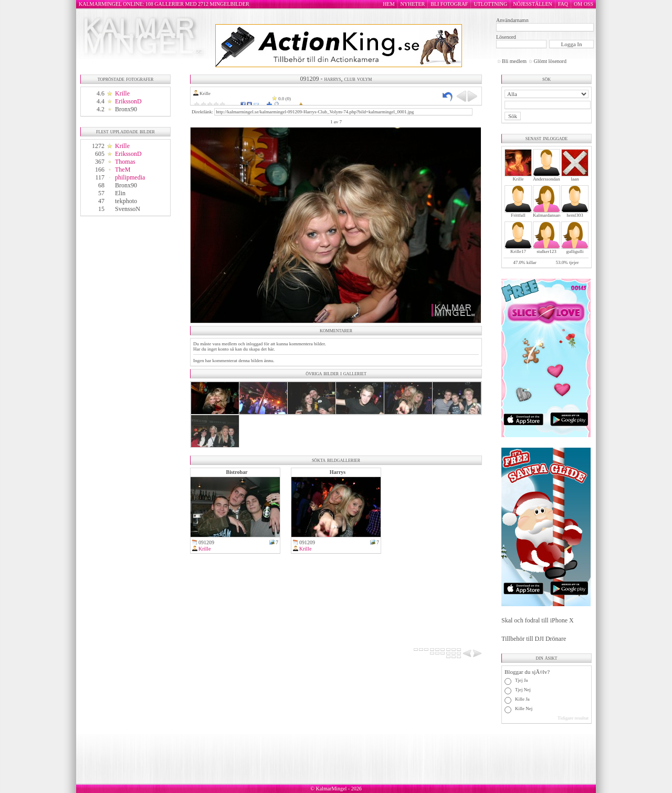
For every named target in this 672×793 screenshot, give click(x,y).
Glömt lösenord (550, 61)
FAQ (563, 4)
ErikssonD (128, 101)
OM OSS (584, 4)
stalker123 (547, 251)
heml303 (575, 215)
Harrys (338, 472)
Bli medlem (514, 61)
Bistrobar (237, 472)
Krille (122, 93)
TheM (123, 170)
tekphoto (126, 201)
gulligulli (575, 251)
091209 (206, 542)
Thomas (125, 162)
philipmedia (130, 177)
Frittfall (518, 215)
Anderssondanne (549, 179)
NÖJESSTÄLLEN (532, 4)
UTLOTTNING (490, 4)
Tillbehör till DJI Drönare (534, 639)
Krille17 (518, 251)
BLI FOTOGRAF (449, 4)
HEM (388, 4)
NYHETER (413, 4)
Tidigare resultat (573, 718)
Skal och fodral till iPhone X (538, 620)
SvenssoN (128, 209)
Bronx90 (126, 109)
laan (575, 179)
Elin (120, 193)
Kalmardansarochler (552, 215)
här (271, 349)
